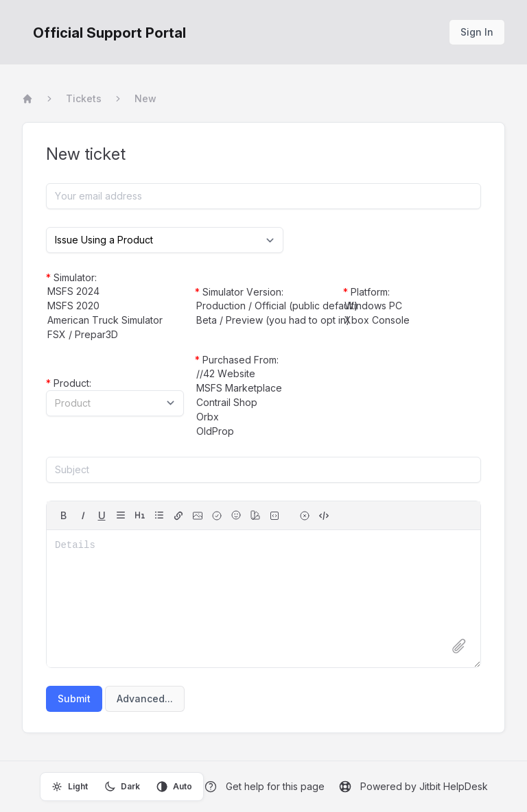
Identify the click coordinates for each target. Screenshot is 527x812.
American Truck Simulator (115, 321)
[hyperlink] (178, 516)
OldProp (264, 432)
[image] (198, 516)
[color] (255, 515)
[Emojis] (236, 515)
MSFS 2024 (115, 292)
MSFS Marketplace (264, 389)
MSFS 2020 (115, 306)
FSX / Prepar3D (115, 335)
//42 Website (264, 374)
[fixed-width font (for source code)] (274, 516)
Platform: (366, 292)
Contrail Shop (264, 403)
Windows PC (412, 306)
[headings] (140, 515)
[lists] (159, 515)
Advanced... (145, 698)
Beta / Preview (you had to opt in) (264, 321)
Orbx (264, 417)
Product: (69, 383)
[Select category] (165, 240)
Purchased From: (237, 360)
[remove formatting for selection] (305, 516)
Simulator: (71, 277)
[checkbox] (217, 516)
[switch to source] (324, 516)
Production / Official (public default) (264, 306)
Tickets (84, 98)
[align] (121, 515)
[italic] (82, 516)
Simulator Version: (239, 292)
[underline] (102, 516)
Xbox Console (412, 321)
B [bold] (63, 515)
